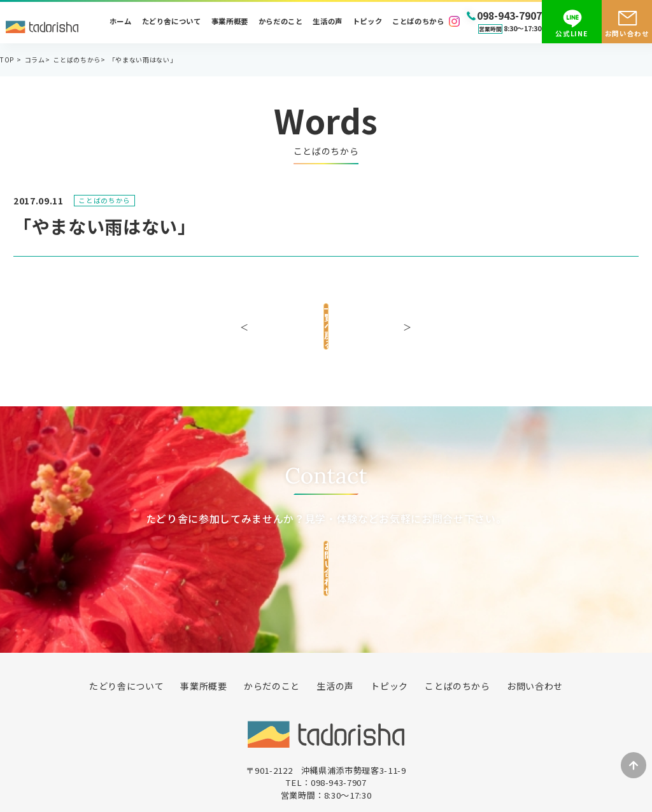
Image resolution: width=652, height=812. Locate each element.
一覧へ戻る (326, 320)
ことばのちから (418, 21)
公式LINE (571, 33)
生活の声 (328, 21)
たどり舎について (172, 21)
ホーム (121, 21)
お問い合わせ (627, 33)
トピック (368, 21)
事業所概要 (230, 21)
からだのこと (281, 21)
